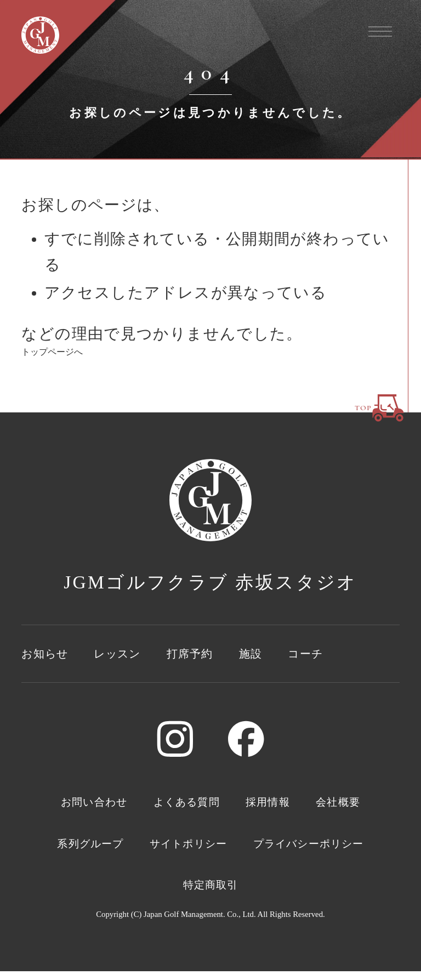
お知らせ (50, 655)
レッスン (133, 655)
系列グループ (147, 849)
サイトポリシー (266, 849)
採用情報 (281, 805)
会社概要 (362, 805)
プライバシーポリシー (163, 892)
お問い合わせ (74, 805)
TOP (380, 399)
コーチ (344, 655)
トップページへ (52, 352)
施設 (283, 655)
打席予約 (216, 655)
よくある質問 (185, 805)
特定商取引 (295, 892)
